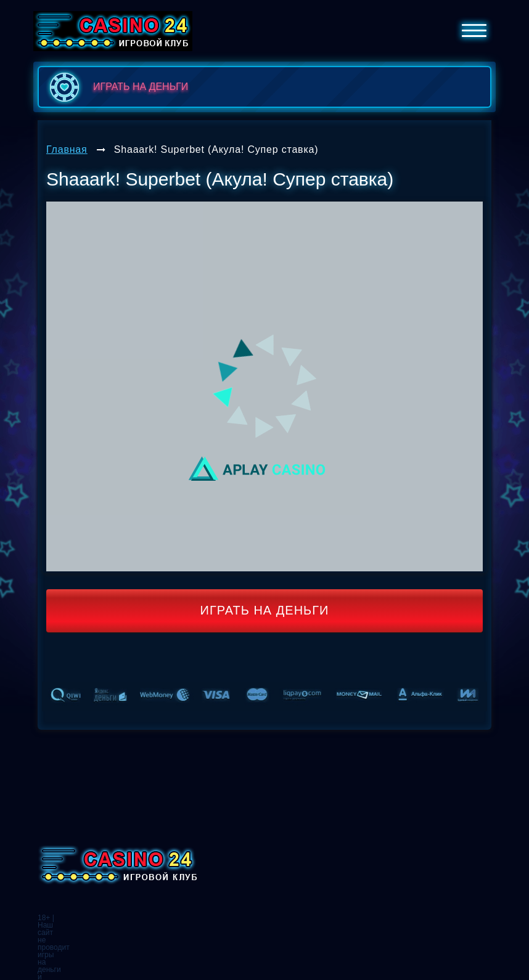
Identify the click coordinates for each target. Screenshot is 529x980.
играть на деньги (116, 87)
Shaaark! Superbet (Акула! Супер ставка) (216, 149)
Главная (67, 149)
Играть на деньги (265, 610)
